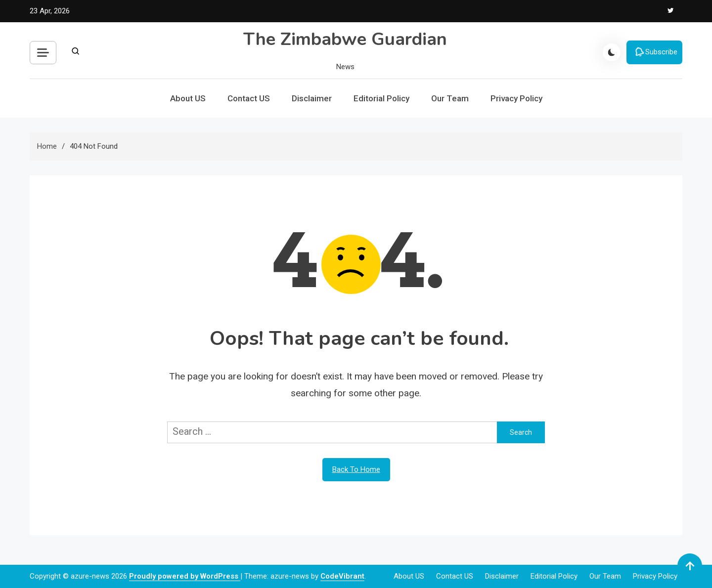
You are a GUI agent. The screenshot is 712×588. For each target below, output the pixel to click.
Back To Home (356, 469)
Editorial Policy (381, 98)
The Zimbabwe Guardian (345, 39)
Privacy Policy (516, 98)
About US (188, 98)
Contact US (249, 98)
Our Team (450, 98)
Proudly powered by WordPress (185, 576)
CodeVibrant (342, 576)
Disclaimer (312, 98)
